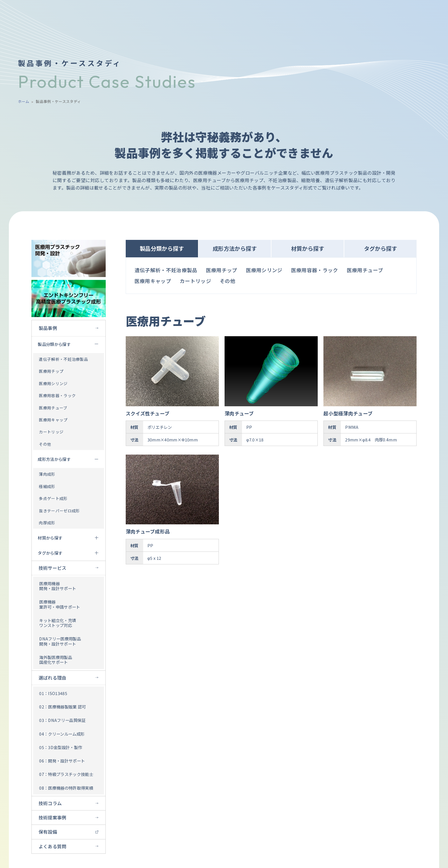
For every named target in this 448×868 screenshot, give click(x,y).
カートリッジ (51, 432)
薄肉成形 (47, 474)
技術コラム (50, 803)
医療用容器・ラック (57, 395)
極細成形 (47, 486)
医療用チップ (51, 371)
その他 (45, 444)
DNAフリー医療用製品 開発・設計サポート (60, 641)
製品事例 (48, 328)
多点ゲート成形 (53, 498)
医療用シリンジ (53, 383)
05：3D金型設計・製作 (61, 747)
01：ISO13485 (53, 693)
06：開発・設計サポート (62, 761)
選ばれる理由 (53, 678)
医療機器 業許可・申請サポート (60, 604)
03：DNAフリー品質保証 (62, 720)
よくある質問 (53, 846)
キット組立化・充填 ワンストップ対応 (58, 623)
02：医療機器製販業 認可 (62, 707)
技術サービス (53, 568)
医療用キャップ (53, 420)
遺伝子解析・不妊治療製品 (63, 359)
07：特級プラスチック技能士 (66, 774)
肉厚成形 (47, 523)
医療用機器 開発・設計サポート (58, 586)
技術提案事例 (53, 817)
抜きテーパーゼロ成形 (59, 511)
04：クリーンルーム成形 (62, 734)
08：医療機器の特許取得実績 (66, 788)
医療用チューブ (53, 408)
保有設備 (48, 832)
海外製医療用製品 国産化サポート (56, 660)
